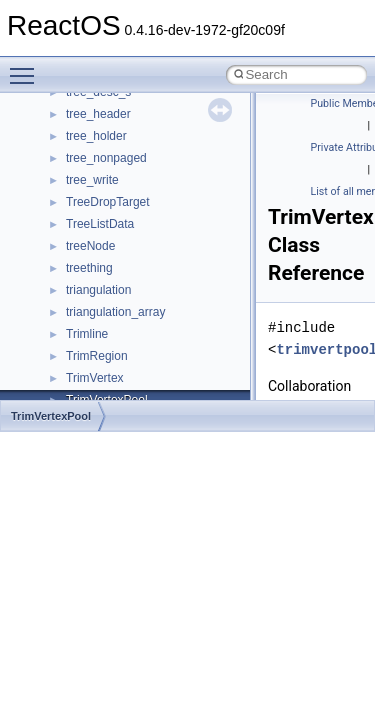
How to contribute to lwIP (100, 175)
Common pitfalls (77, 219)
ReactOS (42, 109)
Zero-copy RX (71, 285)
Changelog (63, 153)
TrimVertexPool (51, 416)
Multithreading (71, 329)
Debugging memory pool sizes (114, 241)
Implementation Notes (92, 373)
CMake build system (88, 197)
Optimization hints (81, 351)
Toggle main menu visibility (27, 67)
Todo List (58, 395)
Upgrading (61, 131)
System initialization (86, 307)
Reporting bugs (74, 263)
